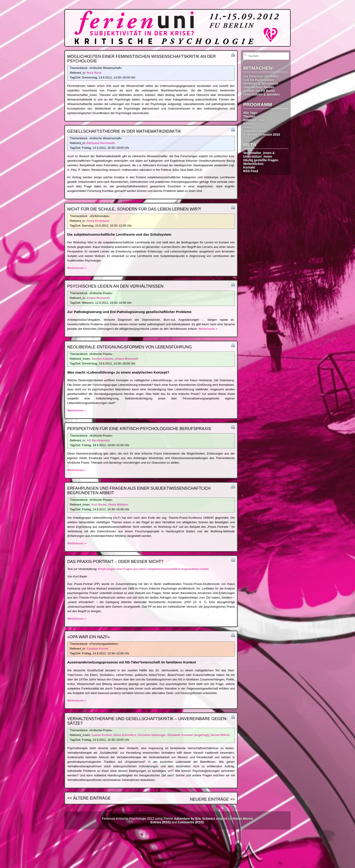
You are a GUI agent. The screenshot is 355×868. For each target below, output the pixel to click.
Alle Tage (250, 113)
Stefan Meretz (243, 819)
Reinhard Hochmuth (101, 143)
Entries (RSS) (161, 822)
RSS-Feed (251, 171)
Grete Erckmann (98, 221)
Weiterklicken (253, 164)
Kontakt (249, 167)
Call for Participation (259, 80)
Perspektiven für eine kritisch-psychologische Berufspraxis (139, 429)
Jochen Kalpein (102, 359)
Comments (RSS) (191, 822)
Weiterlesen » (77, 268)
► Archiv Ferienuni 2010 (262, 134)
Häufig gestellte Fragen (261, 160)
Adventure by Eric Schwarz (195, 819)
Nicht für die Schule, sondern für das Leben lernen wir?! (134, 209)
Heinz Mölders (118, 505)
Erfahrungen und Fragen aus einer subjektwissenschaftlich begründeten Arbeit (153, 569)
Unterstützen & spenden (261, 94)
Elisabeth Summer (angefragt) (188, 735)
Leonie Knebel (102, 735)
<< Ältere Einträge (89, 798)
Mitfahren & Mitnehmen (261, 83)
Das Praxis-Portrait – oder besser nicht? (115, 562)
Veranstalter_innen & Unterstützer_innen (259, 155)
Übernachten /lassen (259, 87)
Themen (249, 116)
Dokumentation (255, 131)
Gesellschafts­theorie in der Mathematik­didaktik (124, 131)
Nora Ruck (94, 73)
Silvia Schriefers (125, 735)
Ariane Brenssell (98, 298)
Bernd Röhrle (220, 735)
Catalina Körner (97, 649)
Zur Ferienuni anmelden (261, 76)
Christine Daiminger (152, 735)
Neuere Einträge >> (212, 799)
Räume (248, 124)
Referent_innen (255, 120)
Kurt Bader (99, 505)
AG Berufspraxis (98, 440)
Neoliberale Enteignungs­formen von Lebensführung (130, 347)
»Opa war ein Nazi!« (89, 637)
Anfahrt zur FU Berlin (259, 91)
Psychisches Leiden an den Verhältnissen (115, 286)
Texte (247, 127)
